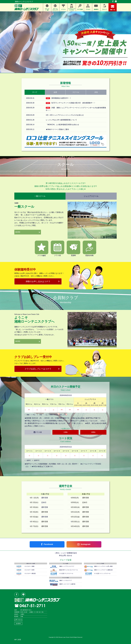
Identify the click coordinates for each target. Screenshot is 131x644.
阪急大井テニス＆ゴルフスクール (69, 570)
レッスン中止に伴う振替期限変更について (61, 120)
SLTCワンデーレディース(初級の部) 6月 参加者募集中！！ (73, 103)
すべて (35, 92)
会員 (55, 92)
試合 (96, 92)
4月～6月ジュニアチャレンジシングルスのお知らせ (65, 115)
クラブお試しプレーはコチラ (38, 369)
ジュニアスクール (91, 196)
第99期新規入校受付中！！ (61, 98)
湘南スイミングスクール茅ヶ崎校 (103, 566)
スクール (76, 92)
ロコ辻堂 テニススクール (66, 573)
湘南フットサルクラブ (65, 580)
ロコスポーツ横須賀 (30, 573)
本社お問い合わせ (65, 556)
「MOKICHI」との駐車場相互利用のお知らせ (62, 125)
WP (16, 640)
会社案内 (18, 624)
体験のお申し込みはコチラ (38, 281)
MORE (18, 232)
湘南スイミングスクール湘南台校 (103, 570)
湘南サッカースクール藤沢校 (67, 584)
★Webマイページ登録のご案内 (57, 129)
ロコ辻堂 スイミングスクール (102, 573)
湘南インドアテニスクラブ (67, 566)
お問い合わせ (18, 620)
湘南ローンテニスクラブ (24, 2)
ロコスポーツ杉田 (29, 570)
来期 (93, 432)
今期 (66, 432)
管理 (19, 640)
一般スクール (40, 196)
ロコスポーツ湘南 (29, 566)
